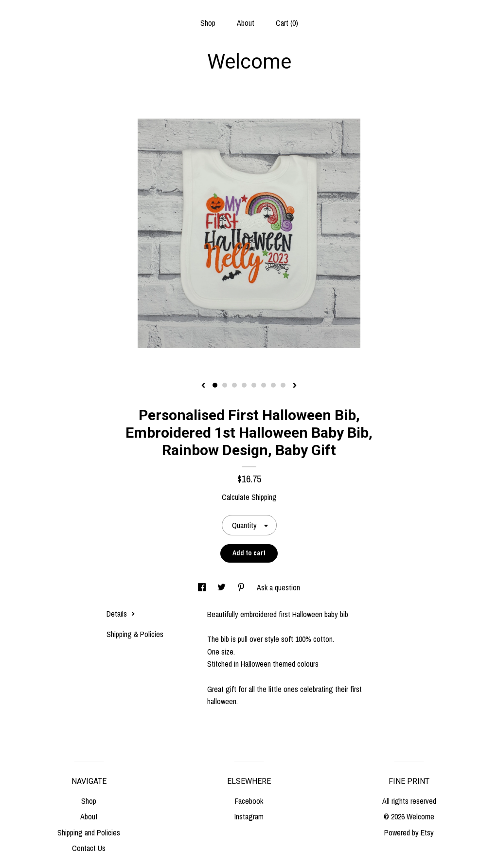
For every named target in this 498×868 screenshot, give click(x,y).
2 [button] (225, 385)
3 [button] (234, 385)
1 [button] (215, 385)
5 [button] (254, 385)
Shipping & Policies (135, 634)
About (246, 23)
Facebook (249, 801)
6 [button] (264, 385)
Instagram (249, 816)
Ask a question (278, 587)
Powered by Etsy (409, 833)
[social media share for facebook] (203, 587)
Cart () (287, 23)
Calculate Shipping (249, 497)
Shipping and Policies (89, 833)
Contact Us (89, 848)
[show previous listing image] (203, 386)
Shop (208, 23)
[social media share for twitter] (222, 587)
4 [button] (244, 385)
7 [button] (273, 385)
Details (121, 614)
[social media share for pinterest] (242, 587)
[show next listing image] (295, 386)
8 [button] (283, 385)
